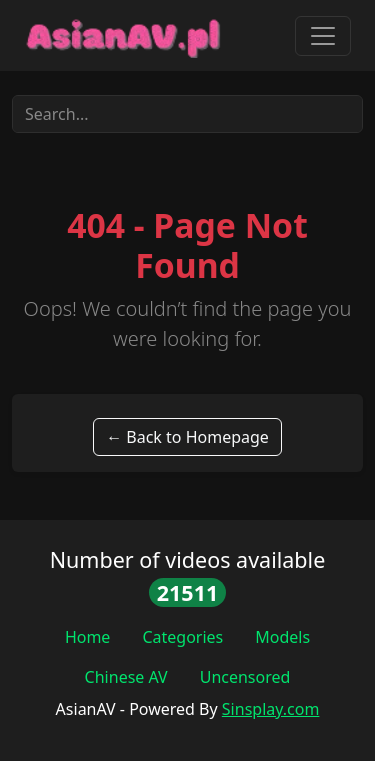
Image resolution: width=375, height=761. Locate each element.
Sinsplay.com (271, 709)
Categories (182, 637)
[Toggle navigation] (323, 36)
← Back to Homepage (187, 437)
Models (282, 637)
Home (88, 637)
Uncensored (245, 677)
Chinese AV (126, 677)
